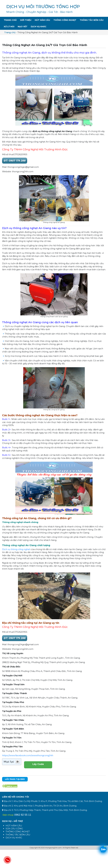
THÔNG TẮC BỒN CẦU (18, 835)
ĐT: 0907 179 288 (15, 161)
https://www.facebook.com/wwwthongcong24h (28, 755)
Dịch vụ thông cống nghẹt (16, 549)
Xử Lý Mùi (9, 27)
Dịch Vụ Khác (39, 27)
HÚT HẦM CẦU (14, 826)
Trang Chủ (10, 20)
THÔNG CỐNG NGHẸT (18, 832)
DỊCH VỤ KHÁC (14, 838)
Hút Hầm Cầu (42, 20)
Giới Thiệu (26, 20)
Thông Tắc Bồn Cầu (92, 20)
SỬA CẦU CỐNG (14, 829)
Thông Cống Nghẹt (65, 20)
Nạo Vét (23, 27)
